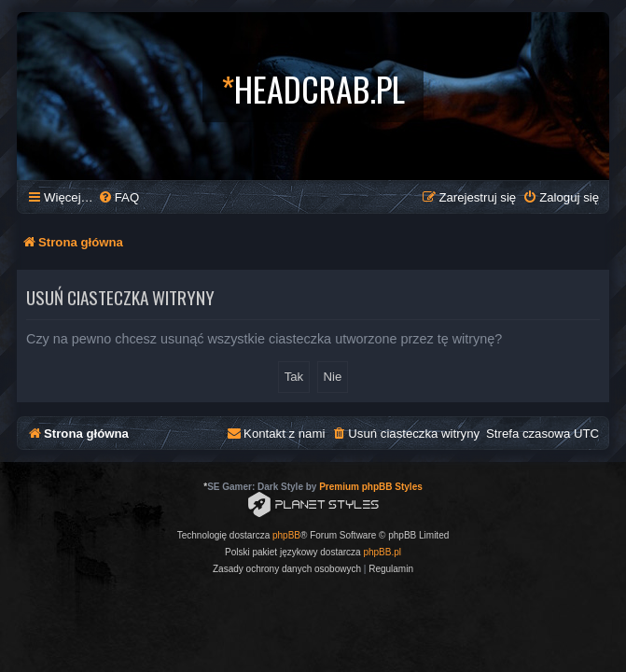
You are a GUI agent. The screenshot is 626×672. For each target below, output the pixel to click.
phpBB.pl (382, 552)
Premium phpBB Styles (371, 487)
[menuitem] (118, 197)
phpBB (286, 535)
